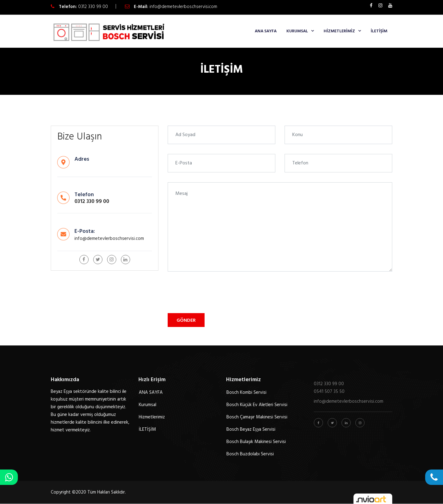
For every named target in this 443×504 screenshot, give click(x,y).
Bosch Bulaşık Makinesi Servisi (256, 442)
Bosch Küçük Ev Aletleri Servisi (257, 405)
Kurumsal (297, 31)
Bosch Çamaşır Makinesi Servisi (257, 417)
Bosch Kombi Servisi (246, 393)
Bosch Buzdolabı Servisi (250, 454)
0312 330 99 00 (93, 7)
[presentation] (214, 293)
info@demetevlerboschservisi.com (183, 7)
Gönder (186, 321)
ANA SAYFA (266, 31)
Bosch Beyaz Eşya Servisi (251, 429)
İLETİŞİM (379, 31)
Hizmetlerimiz (339, 31)
